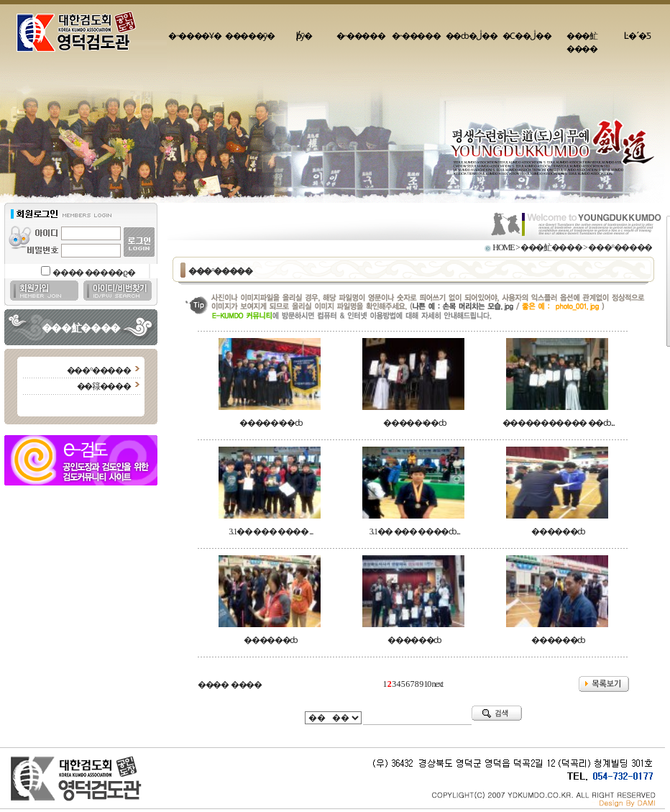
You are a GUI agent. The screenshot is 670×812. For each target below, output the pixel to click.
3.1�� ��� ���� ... (271, 532)
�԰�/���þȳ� (306, 36)
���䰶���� (582, 42)
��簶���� (104, 386)
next (437, 684)
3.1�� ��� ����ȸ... (415, 532)
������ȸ (558, 532)
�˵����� (361, 36)
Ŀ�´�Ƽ (637, 36)
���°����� (99, 370)
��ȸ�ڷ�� (472, 36)
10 (427, 684)
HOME (503, 247)
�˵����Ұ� (194, 36)
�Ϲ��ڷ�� (527, 36)
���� (213, 685)
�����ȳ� (250, 36)
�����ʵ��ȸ (271, 423)
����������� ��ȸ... (559, 423)
